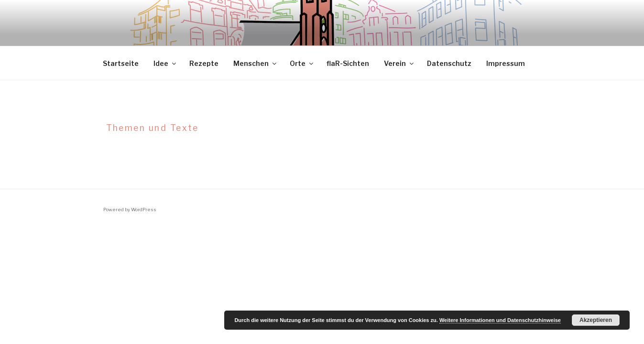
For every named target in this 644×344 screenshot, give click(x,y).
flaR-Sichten (348, 63)
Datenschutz (449, 63)
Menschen (256, 63)
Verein (399, 63)
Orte (302, 63)
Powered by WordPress (130, 210)
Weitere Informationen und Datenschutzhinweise (500, 320)
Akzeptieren (596, 320)
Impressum (506, 63)
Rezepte (204, 63)
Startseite (121, 63)
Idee (165, 63)
